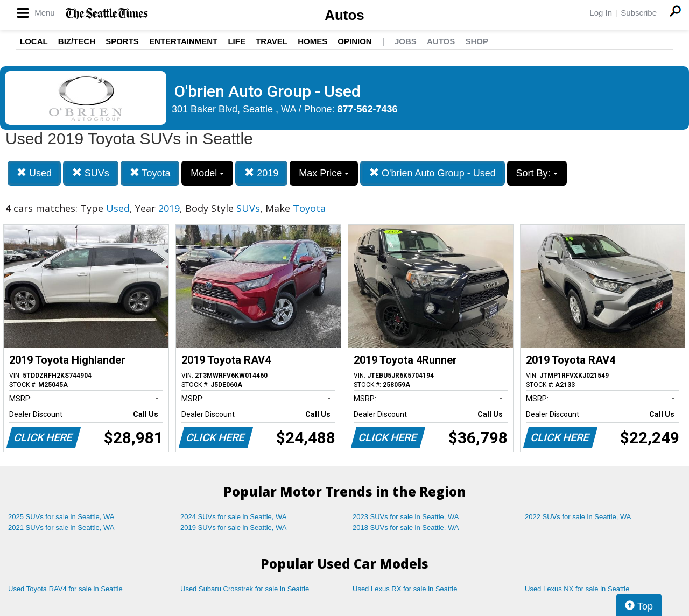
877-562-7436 (368, 109)
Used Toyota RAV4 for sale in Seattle (65, 589)
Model (207, 173)
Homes (312, 41)
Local (34, 41)
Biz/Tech (77, 41)
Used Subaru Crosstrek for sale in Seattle (245, 589)
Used (34, 173)
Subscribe (639, 13)
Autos (344, 15)
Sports (122, 41)
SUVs (91, 173)
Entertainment (183, 41)
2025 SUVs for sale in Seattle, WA (61, 517)
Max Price (324, 173)
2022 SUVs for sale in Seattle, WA (578, 517)
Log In (601, 13)
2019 (261, 173)
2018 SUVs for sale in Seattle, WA (406, 528)
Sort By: (537, 173)
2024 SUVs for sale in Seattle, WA (234, 517)
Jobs (406, 41)
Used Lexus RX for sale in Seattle (405, 589)
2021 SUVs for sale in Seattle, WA (61, 528)
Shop (477, 41)
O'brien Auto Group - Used (433, 173)
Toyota (150, 173)
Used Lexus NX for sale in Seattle (577, 589)
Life (237, 41)
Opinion (354, 41)
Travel (272, 41)
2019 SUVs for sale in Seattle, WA (234, 528)
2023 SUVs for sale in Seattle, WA (406, 517)
